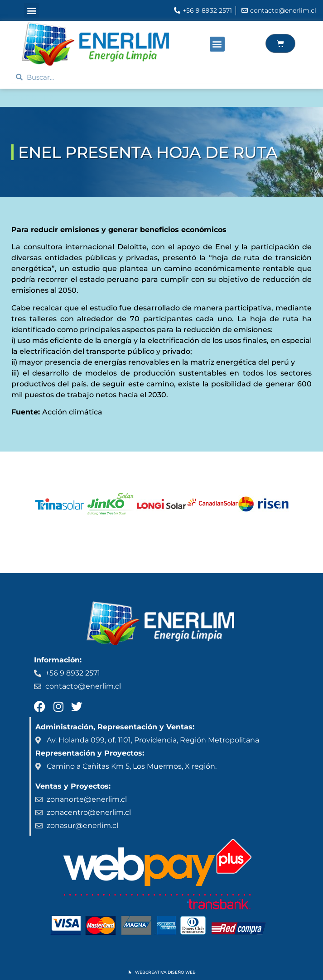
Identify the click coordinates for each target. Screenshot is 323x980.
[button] (31, 10)
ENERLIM (33, 98)
